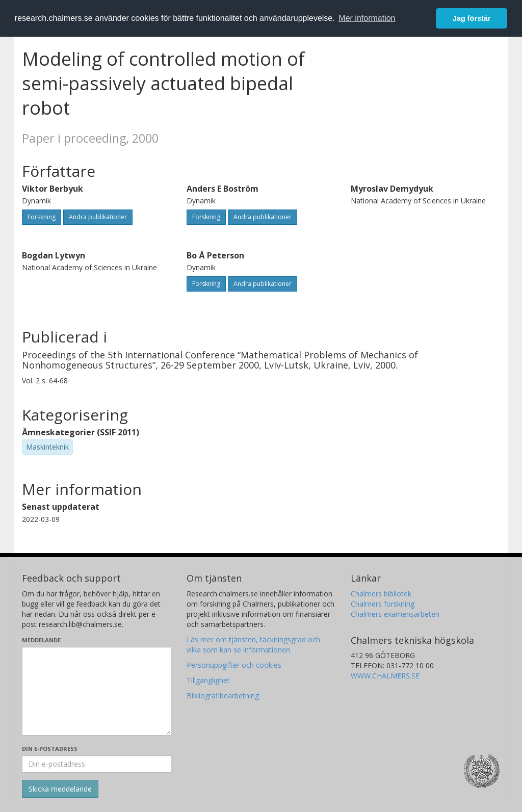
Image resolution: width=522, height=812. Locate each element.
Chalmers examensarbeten (395, 614)
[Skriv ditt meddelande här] (97, 691)
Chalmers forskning (383, 604)
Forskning (42, 217)
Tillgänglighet (208, 680)
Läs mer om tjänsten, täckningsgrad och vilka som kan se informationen (253, 645)
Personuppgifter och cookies (234, 665)
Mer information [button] (367, 18)
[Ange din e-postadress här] (97, 764)
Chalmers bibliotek (381, 594)
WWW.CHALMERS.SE (385, 676)
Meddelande (41, 640)
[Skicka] (60, 789)
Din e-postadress (50, 749)
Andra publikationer (98, 217)
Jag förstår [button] (472, 18)
